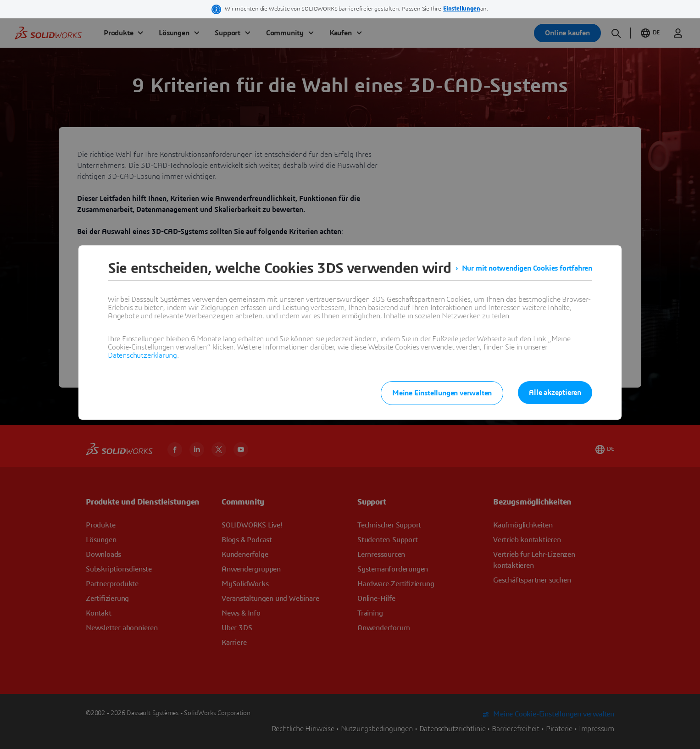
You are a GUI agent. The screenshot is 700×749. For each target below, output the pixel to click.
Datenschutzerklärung (142, 355)
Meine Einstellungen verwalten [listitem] (442, 393)
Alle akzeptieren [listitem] (555, 393)
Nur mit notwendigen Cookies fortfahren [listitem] (527, 268)
